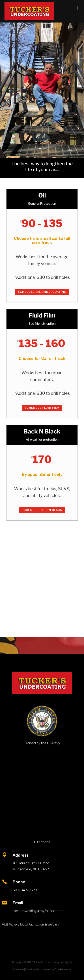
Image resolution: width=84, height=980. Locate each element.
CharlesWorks (63, 969)
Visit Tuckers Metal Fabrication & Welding (30, 924)
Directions (42, 842)
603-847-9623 (25, 890)
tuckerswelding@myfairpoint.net (38, 911)
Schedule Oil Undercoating (42, 292)
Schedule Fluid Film (42, 408)
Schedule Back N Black (42, 510)
